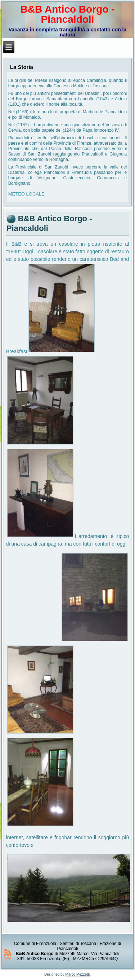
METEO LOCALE (26, 194)
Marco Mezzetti (77, 974)
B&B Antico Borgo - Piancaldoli (68, 14)
